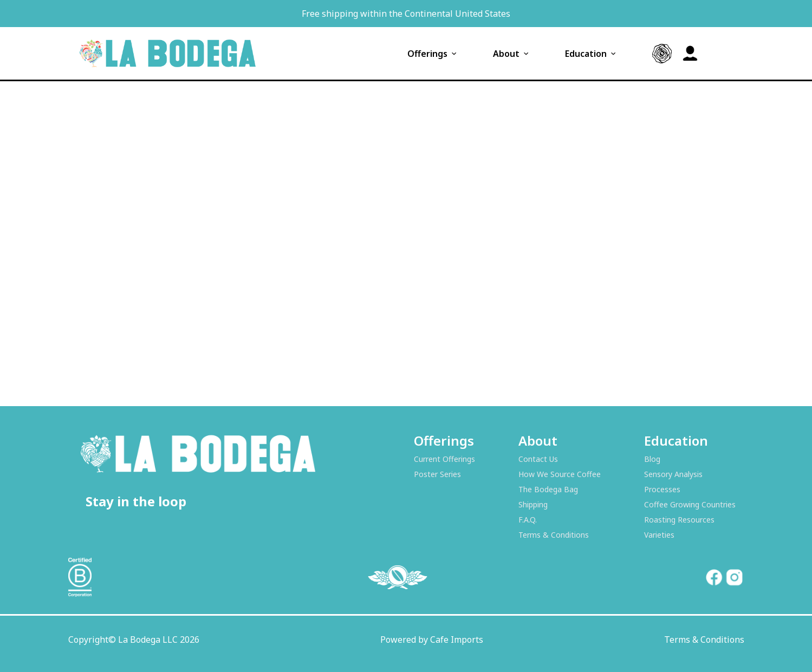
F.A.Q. (528, 520)
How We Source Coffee (560, 474)
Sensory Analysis (673, 474)
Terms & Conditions (554, 535)
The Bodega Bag (548, 489)
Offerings (433, 54)
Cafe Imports (457, 640)
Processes (662, 489)
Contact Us (538, 459)
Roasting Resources (679, 520)
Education (591, 54)
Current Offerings (444, 459)
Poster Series (437, 474)
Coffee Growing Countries (690, 504)
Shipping (533, 504)
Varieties (659, 535)
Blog (652, 459)
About (512, 54)
